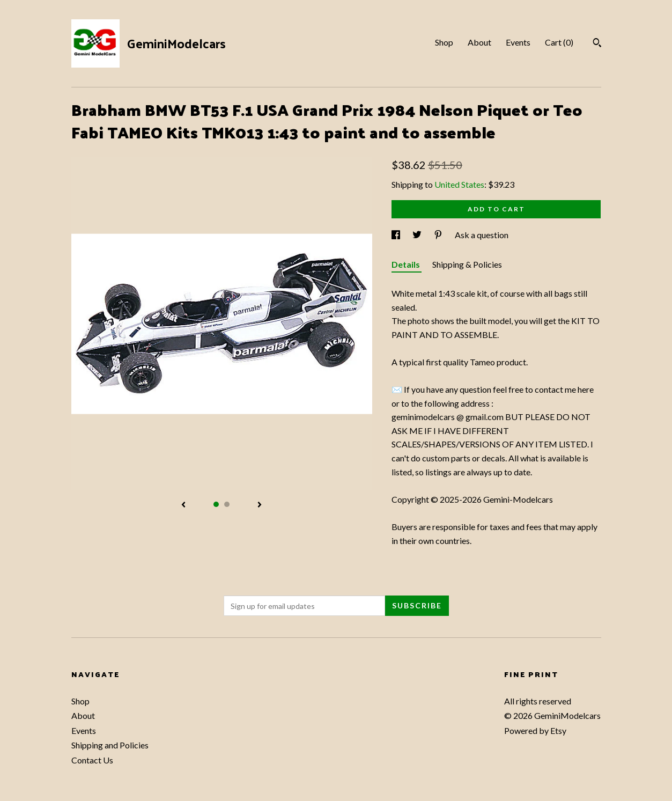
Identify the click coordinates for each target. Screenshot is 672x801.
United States (459, 184)
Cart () (559, 42)
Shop (444, 42)
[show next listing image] (260, 505)
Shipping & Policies (467, 264)
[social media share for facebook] (397, 235)
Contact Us (92, 760)
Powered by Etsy (535, 730)
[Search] (597, 44)
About (479, 42)
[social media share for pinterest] (439, 235)
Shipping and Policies (110, 745)
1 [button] (216, 504)
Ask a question (482, 235)
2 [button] (227, 504)
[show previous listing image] (183, 505)
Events (518, 42)
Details (407, 264)
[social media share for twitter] (418, 235)
